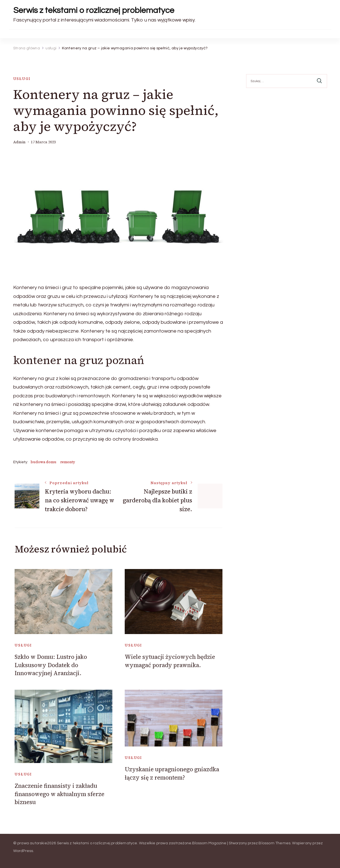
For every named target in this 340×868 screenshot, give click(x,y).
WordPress (23, 851)
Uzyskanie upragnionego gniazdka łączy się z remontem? (172, 773)
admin (19, 142)
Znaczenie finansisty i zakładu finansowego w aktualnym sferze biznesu (59, 794)
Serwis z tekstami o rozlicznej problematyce (94, 10)
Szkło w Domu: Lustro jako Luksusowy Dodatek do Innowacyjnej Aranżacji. (51, 665)
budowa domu (43, 462)
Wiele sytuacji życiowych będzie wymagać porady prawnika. (170, 661)
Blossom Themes (274, 843)
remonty (68, 462)
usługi (22, 79)
